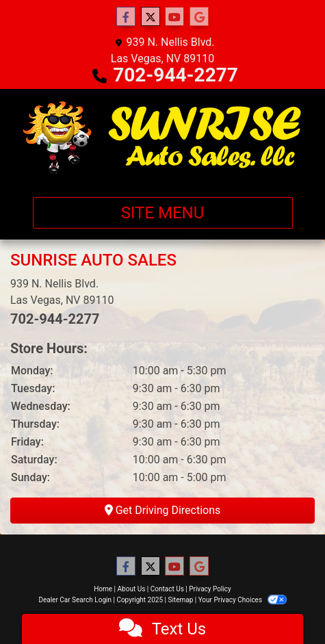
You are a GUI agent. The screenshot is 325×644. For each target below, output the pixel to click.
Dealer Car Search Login (75, 600)
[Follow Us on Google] (199, 17)
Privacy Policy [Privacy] (210, 589)
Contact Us (167, 589)
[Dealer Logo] (162, 138)
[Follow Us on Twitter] (151, 17)
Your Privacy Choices (243, 600)
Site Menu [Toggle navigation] (163, 213)
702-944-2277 (175, 75)
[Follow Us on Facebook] (126, 17)
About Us (132, 589)
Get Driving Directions (163, 510)
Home (103, 589)
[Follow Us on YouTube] (174, 17)
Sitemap (180, 600)
